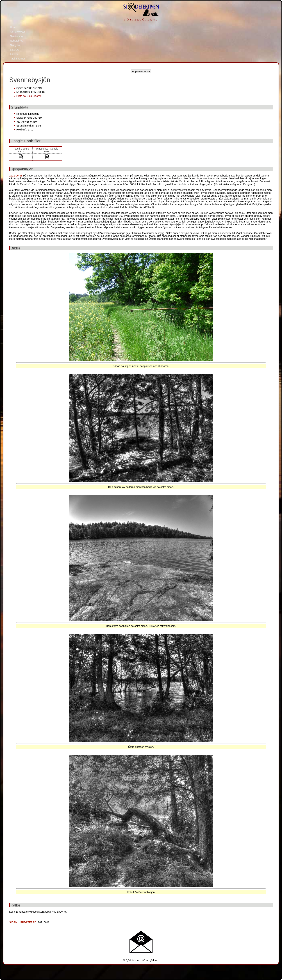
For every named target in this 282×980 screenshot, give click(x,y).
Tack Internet (17, 59)
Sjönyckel (16, 45)
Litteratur (15, 50)
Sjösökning (16, 36)
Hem (13, 27)
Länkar (14, 54)
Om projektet (17, 32)
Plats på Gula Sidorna (29, 96)
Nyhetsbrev (17, 41)
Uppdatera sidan (141, 71)
